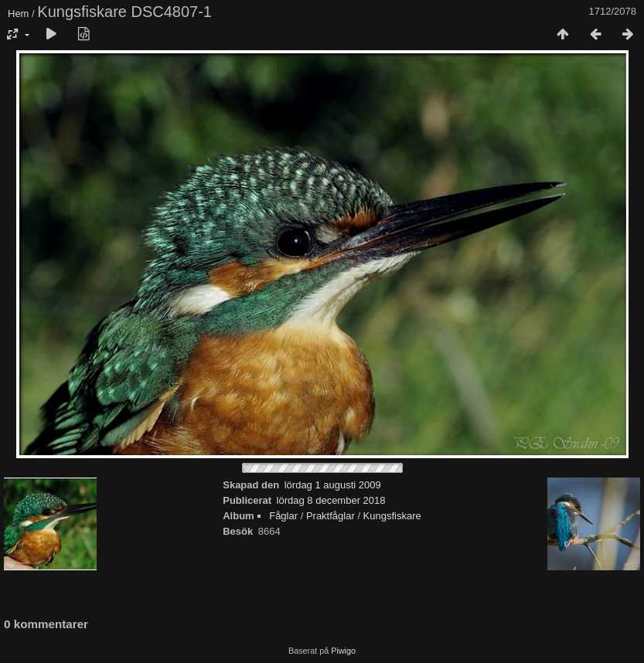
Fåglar (283, 516)
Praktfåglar (331, 516)
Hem (18, 14)
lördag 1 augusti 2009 (333, 485)
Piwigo (343, 651)
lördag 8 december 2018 (331, 500)
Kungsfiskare (392, 516)
